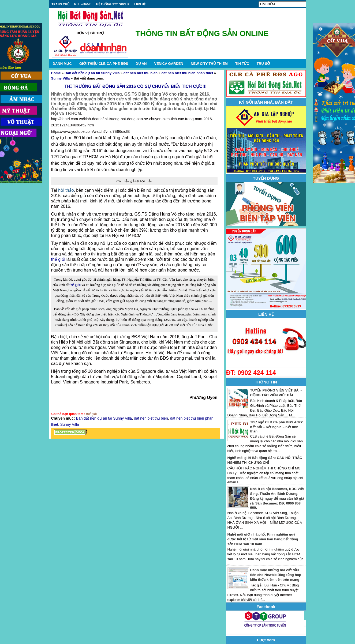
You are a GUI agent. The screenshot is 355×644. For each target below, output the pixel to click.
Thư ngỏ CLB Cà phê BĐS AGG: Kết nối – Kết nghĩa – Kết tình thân (277, 427)
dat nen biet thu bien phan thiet (187, 73)
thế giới (58, 259)
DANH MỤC (62, 64)
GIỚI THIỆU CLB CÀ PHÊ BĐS (104, 64)
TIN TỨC (242, 64)
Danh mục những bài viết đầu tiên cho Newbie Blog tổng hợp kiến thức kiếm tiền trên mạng (276, 575)
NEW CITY (209, 64)
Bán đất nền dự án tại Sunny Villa (92, 73)
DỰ (141, 64)
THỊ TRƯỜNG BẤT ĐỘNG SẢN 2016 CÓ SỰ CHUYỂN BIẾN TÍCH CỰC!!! (136, 86)
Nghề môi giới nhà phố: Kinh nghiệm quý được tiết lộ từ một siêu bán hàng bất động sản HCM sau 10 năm (263, 539)
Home (56, 73)
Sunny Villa (61, 78)
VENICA (169, 64)
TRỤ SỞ (263, 64)
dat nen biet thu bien (141, 73)
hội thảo (66, 190)
